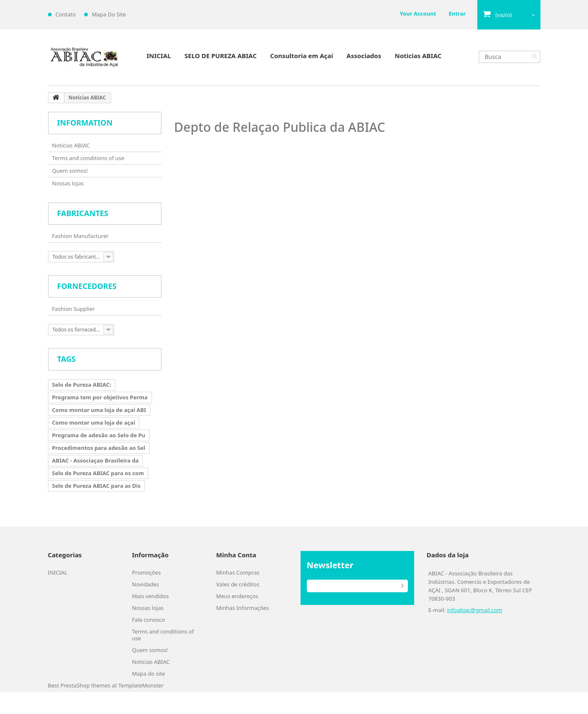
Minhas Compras (238, 572)
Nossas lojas (68, 183)
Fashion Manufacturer (81, 236)
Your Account (418, 13)
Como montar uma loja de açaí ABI (99, 410)
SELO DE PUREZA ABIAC (221, 56)
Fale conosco (149, 620)
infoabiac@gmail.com (475, 610)
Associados (364, 56)
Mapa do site (149, 674)
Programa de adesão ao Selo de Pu (99, 435)
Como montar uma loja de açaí (94, 423)
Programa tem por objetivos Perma (100, 397)
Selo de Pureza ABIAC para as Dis (96, 486)
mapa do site (109, 14)
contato (66, 14)
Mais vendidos (150, 596)
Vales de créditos (238, 584)
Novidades (146, 584)
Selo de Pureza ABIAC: (82, 385)
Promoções (147, 572)
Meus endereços (237, 596)
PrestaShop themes (86, 685)
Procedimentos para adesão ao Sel (99, 448)
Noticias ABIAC (418, 56)
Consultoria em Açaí (302, 56)
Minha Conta (236, 555)
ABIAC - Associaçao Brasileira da (96, 460)
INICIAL (159, 56)
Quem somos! (70, 171)
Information (85, 123)
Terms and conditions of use (88, 158)
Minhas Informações (243, 608)
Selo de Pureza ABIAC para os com (98, 473)
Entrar (457, 13)
